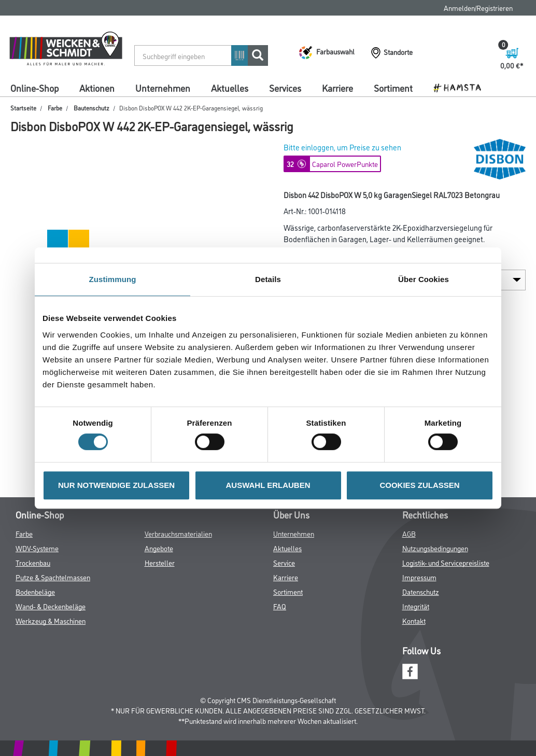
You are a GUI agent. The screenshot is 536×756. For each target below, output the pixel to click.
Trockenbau (33, 562)
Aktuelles (230, 88)
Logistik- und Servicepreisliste (446, 562)
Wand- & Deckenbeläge (51, 606)
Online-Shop (34, 88)
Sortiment (393, 88)
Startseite (23, 108)
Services (285, 88)
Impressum (419, 577)
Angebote (159, 548)
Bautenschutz (91, 108)
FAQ (280, 606)
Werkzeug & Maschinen (51, 620)
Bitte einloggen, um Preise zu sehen (342, 147)
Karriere (337, 88)
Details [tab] (268, 279)
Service (284, 562)
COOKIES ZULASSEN (419, 485)
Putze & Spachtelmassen (53, 577)
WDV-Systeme (37, 548)
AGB (409, 533)
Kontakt (414, 620)
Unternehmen (163, 88)
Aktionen (97, 88)
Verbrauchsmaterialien (178, 533)
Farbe (55, 108)
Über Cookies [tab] (424, 279)
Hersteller (160, 562)
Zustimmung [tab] (113, 279)
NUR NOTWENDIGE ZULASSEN (116, 485)
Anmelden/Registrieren (478, 8)
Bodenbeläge (35, 591)
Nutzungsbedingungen (435, 548)
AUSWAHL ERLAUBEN (268, 485)
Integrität (416, 606)
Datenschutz (421, 591)
